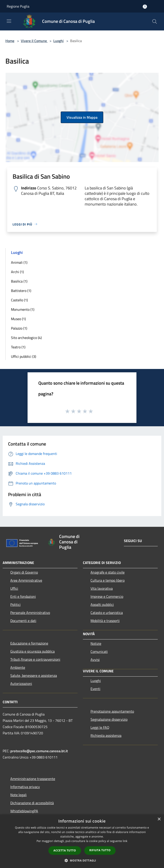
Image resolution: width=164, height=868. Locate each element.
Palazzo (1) (19, 328)
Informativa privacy (25, 787)
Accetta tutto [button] (65, 850)
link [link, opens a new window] (125, 841)
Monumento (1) (23, 309)
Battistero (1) (21, 291)
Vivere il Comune (34, 41)
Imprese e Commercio (107, 596)
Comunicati (99, 652)
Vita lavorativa (102, 588)
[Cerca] (155, 21)
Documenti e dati (23, 621)
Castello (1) (19, 300)
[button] (82, 860)
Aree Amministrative (26, 580)
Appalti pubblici (102, 604)
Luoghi (58, 41)
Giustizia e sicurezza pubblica (32, 651)
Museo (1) (18, 319)
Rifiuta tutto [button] (100, 850)
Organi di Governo (24, 572)
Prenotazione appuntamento (112, 711)
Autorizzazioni (21, 684)
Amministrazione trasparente (33, 779)
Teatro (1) (18, 347)
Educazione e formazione (29, 643)
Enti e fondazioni (23, 596)
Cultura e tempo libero (108, 580)
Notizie (96, 643)
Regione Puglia (18, 6)
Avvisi (95, 660)
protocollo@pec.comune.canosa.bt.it (39, 751)
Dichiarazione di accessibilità (32, 803)
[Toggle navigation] (9, 21)
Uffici (14, 588)
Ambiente (18, 667)
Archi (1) (17, 272)
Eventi (95, 689)
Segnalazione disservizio (109, 719)
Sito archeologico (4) (26, 338)
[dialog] (82, 841)
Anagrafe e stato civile (108, 572)
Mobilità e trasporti (105, 621)
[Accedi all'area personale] (145, 7)
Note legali (18, 795)
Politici (15, 604)
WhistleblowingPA (24, 811)
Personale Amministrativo (30, 613)
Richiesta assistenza (106, 735)
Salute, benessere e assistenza (34, 675)
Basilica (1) (19, 281)
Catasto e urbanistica (107, 613)
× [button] (159, 819)
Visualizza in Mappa (82, 117)
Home (10, 41)
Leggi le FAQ (100, 727)
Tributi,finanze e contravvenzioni (35, 659)
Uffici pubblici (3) (24, 356)
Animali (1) (19, 262)
